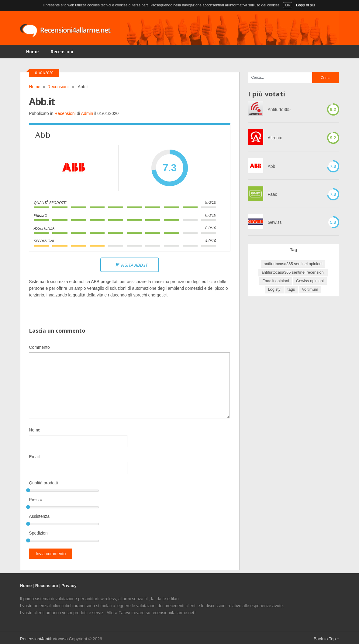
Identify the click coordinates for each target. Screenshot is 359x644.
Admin (87, 113)
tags (291, 289)
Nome (35, 430)
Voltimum (310, 289)
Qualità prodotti (43, 483)
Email (34, 457)
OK (287, 5)
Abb (272, 166)
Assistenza (39, 516)
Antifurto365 (279, 109)
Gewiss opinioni (310, 281)
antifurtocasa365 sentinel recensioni (293, 272)
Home (32, 52)
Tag (294, 250)
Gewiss (275, 222)
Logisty (274, 289)
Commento (39, 347)
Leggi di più (305, 5)
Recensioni (62, 52)
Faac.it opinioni (276, 281)
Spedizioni (39, 533)
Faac (273, 194)
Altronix (275, 138)
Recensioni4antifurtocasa (44, 639)
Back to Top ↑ (326, 639)
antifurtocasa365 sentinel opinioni (293, 264)
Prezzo (36, 500)
